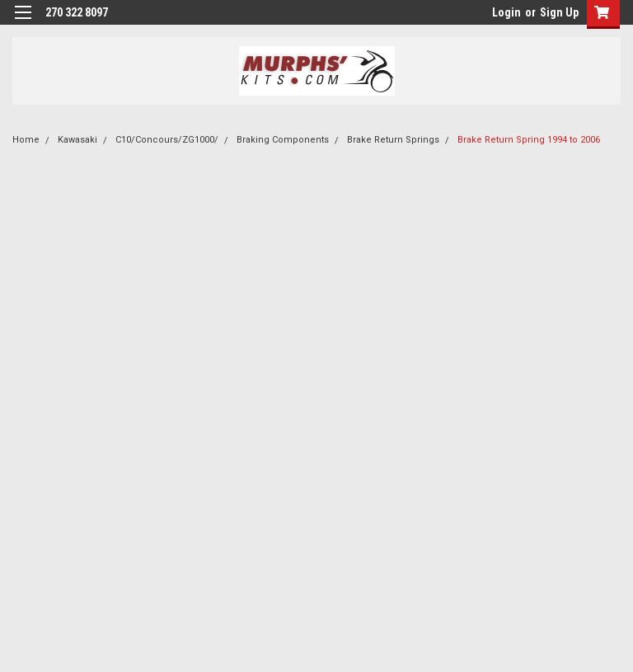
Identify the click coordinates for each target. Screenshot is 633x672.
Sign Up (559, 12)
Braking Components (283, 140)
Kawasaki (77, 140)
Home (26, 140)
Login (506, 12)
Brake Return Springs (393, 140)
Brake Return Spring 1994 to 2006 (529, 140)
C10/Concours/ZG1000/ (167, 140)
